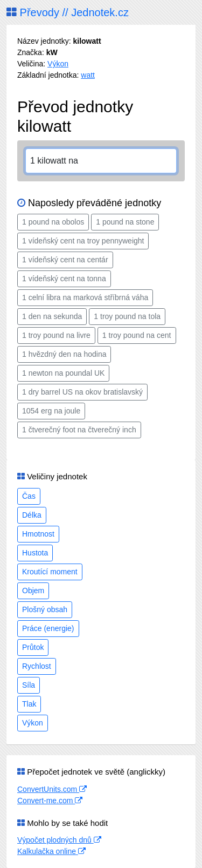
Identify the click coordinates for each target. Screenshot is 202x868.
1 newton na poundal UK (63, 373)
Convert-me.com (50, 801)
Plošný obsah (45, 609)
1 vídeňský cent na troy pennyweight (83, 241)
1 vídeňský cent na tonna (64, 279)
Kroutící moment (50, 572)
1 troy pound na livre (56, 335)
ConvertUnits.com (52, 789)
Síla (29, 685)
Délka (32, 515)
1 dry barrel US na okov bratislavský (82, 392)
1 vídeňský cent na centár (65, 260)
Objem (33, 591)
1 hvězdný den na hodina (64, 354)
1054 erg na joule (51, 411)
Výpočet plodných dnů (59, 840)
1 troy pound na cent (137, 335)
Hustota (35, 553)
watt (88, 75)
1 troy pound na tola (127, 316)
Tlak (29, 704)
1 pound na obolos (53, 222)
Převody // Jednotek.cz (68, 12)
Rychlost (37, 666)
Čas (29, 496)
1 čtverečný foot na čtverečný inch (79, 430)
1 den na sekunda (52, 316)
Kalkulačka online (51, 851)
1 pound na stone (125, 222)
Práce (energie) (48, 628)
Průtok (33, 647)
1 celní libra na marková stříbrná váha (85, 297)
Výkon (58, 64)
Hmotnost (38, 534)
